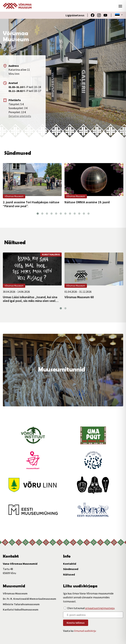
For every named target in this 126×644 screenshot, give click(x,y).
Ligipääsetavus (75, 15)
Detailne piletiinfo (20, 116)
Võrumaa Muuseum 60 (79, 297)
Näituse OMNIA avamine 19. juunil (87, 202)
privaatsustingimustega (100, 608)
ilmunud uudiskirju (85, 631)
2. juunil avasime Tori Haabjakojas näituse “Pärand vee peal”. (31, 204)
